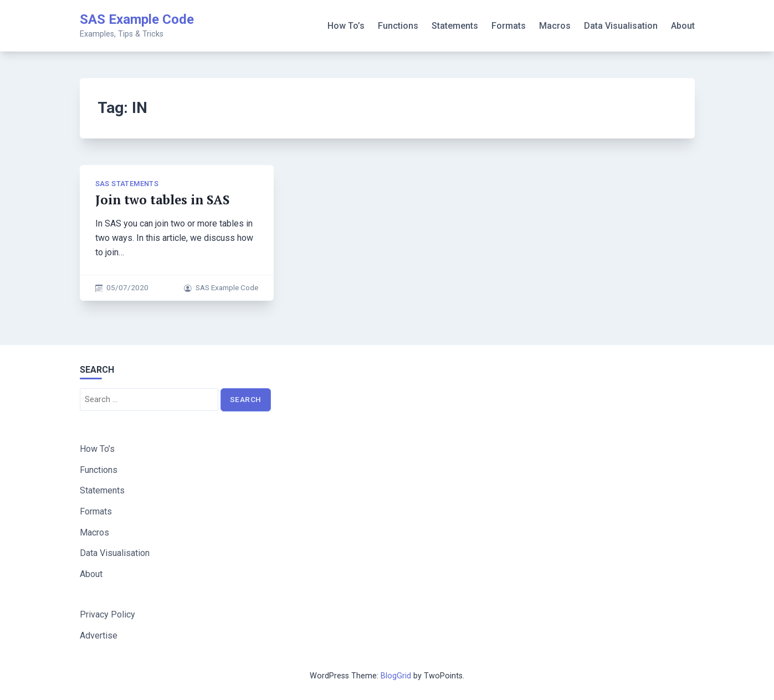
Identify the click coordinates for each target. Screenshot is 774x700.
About (683, 26)
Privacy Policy (107, 614)
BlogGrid (396, 676)
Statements (455, 26)
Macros (555, 26)
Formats (509, 26)
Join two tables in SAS (162, 200)
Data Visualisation (621, 26)
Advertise (99, 635)
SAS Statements (127, 184)
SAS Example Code (137, 19)
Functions (398, 26)
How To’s (346, 26)
